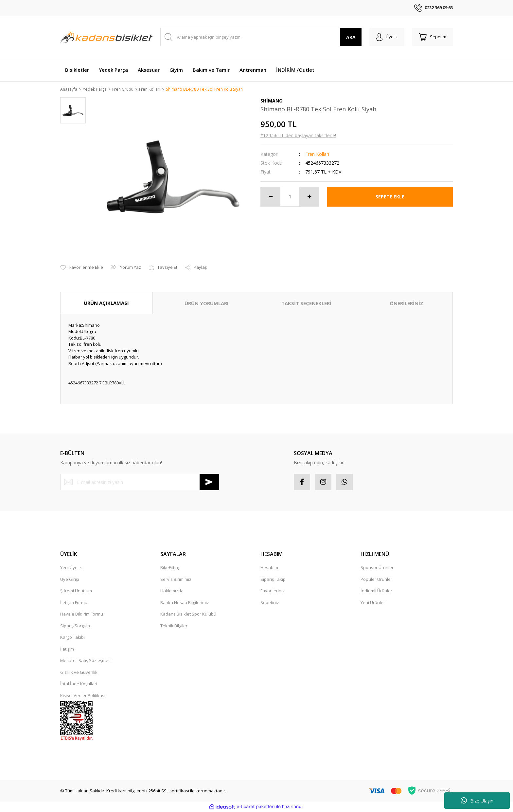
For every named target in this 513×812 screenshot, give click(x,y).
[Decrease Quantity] (271, 197)
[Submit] (209, 483)
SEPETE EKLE (390, 197)
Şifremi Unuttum (76, 591)
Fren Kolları (317, 154)
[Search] (261, 37)
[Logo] (106, 37)
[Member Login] (387, 37)
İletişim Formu (74, 603)
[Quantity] (290, 197)
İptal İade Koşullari (79, 684)
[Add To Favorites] (82, 268)
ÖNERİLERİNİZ (407, 304)
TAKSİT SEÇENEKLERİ (306, 304)
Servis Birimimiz (176, 580)
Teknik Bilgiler (174, 626)
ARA (351, 37)
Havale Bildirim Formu (82, 615)
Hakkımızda (172, 591)
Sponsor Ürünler (377, 568)
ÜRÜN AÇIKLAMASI (106, 303)
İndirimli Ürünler (376, 591)
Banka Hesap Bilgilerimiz (185, 603)
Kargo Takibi (72, 638)
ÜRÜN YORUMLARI (207, 304)
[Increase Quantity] (309, 197)
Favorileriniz (273, 591)
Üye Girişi (70, 580)
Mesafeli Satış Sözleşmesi (86, 661)
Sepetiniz (270, 603)
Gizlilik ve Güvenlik (79, 673)
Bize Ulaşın (477, 801)
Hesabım (269, 568)
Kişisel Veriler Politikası (83, 696)
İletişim (67, 649)
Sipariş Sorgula (75, 626)
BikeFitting (170, 568)
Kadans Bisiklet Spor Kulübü (188, 615)
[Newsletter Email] (140, 483)
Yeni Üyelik (71, 568)
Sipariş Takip (273, 580)
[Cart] (433, 37)
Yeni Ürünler (373, 603)
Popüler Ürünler (376, 580)
